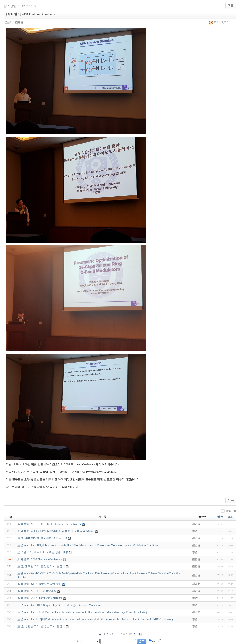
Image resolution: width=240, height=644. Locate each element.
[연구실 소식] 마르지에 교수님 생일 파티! (42, 552)
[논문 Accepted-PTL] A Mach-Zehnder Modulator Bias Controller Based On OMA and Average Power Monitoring (82, 612)
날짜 (220, 517)
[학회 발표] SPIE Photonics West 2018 (39, 584)
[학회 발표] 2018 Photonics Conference (39, 559)
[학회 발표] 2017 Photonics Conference (39, 598)
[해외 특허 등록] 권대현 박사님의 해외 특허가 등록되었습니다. (56, 531)
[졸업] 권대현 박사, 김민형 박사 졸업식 (41, 566)
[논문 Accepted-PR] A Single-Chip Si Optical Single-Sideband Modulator (59, 605)
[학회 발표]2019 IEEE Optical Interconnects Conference (49, 524)
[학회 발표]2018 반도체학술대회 (37, 591)
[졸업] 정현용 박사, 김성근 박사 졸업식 (41, 626)
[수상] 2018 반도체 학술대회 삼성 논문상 (42, 538)
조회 (231, 517)
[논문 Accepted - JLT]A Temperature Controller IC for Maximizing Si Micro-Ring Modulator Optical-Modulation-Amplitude (88, 545)
